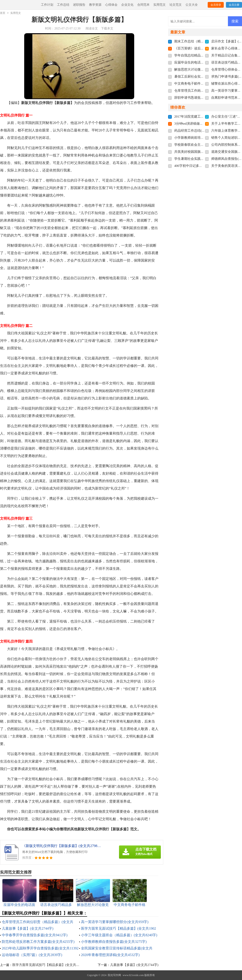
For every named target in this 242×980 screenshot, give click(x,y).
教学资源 (95, 5)
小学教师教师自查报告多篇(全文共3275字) (114, 942)
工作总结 (63, 5)
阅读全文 (92, 28)
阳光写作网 (114, 975)
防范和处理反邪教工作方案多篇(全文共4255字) (38, 942)
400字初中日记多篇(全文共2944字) (199, 166)
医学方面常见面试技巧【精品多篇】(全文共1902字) (50, 965)
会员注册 (234, 5)
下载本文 (107, 28)
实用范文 (159, 5)
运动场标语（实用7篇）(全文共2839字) (32, 955)
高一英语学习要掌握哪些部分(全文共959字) (115, 922)
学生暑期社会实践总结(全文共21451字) (203, 159)
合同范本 (143, 5)
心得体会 (111, 5)
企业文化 (127, 5)
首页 (3, 13)
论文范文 (176, 5)
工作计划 (47, 5)
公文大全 (192, 5)
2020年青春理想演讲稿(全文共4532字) (110, 955)
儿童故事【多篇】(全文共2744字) (28, 928)
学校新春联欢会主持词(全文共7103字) (202, 145)
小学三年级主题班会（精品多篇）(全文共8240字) (119, 935)
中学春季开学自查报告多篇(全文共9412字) (35, 935)
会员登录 (216, 5)
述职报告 (79, 5)
